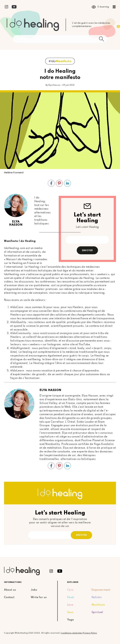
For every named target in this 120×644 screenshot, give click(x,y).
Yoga (71, 620)
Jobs (34, 590)
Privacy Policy (90, 633)
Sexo (70, 612)
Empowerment (101, 590)
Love (70, 605)
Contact (9, 597)
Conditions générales (71, 633)
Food (71, 597)
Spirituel (97, 612)
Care (70, 590)
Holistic (97, 597)
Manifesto (98, 605)
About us (10, 590)
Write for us (39, 597)
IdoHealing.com (15, 248)
